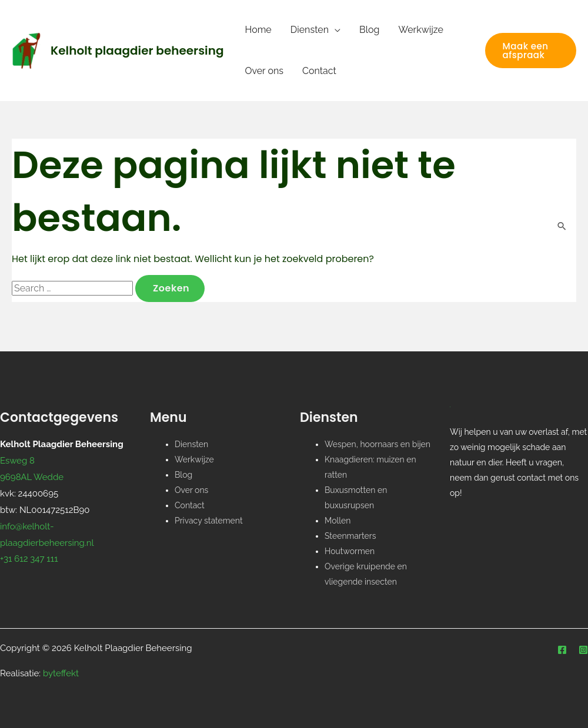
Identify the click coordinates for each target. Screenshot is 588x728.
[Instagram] (583, 650)
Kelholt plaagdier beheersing (137, 51)
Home (258, 30)
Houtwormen (350, 551)
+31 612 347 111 (29, 559)
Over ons (264, 71)
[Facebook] (562, 650)
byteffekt (61, 673)
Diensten (310, 30)
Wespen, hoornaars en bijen (377, 444)
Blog (369, 30)
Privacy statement (209, 521)
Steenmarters (350, 536)
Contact (319, 71)
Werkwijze (421, 30)
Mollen (338, 521)
